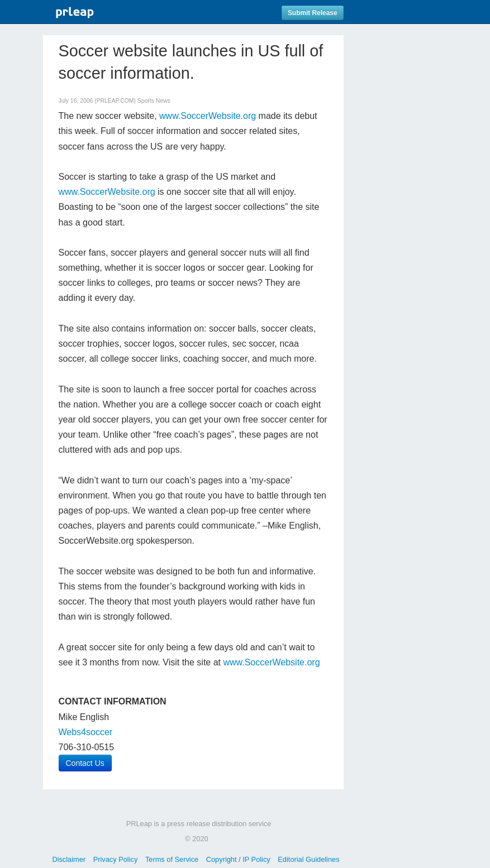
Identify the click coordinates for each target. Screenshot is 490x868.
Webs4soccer (86, 732)
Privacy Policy (116, 859)
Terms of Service (172, 859)
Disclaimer (69, 859)
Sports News (154, 101)
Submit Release (313, 13)
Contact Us (85, 763)
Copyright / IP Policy (238, 859)
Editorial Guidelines (308, 859)
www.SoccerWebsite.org (208, 116)
